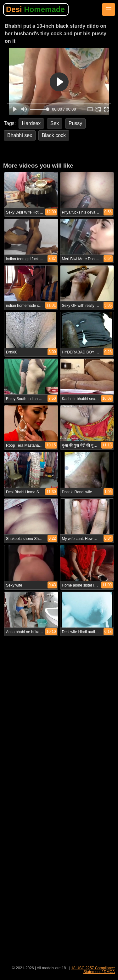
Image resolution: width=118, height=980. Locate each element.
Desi (35, 9)
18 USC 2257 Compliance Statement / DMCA (93, 970)
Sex (55, 123)
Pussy (76, 123)
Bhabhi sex (20, 135)
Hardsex (31, 123)
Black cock (54, 135)
